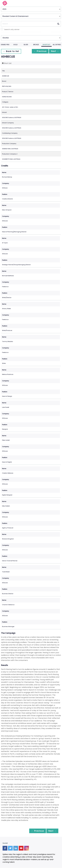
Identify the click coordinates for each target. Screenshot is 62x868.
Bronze (36, 45)
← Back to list (12, 51)
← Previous (38, 51)
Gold (15, 45)
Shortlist (46, 45)
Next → (54, 51)
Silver (26, 45)
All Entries (57, 45)
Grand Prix (5, 45)
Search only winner (12, 29)
